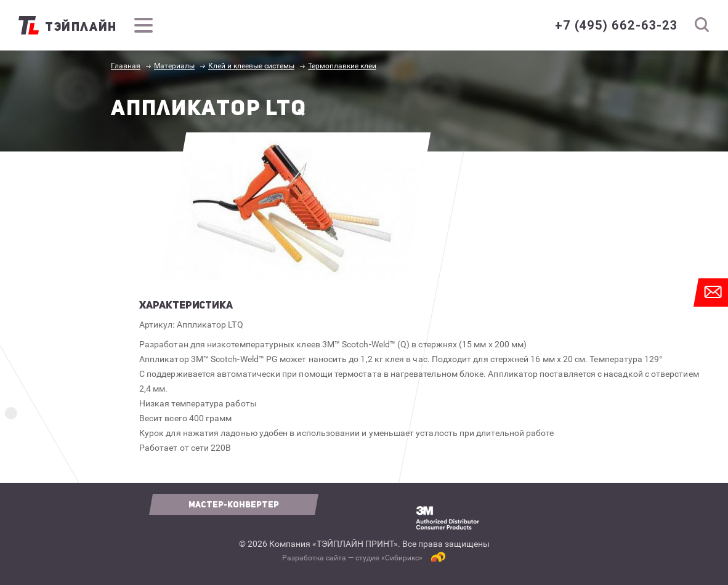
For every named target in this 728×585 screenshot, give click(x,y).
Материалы (174, 66)
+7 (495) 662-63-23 (616, 25)
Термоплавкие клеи (342, 66)
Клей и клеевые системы (251, 66)
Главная (126, 66)
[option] (295, 207)
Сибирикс (402, 558)
